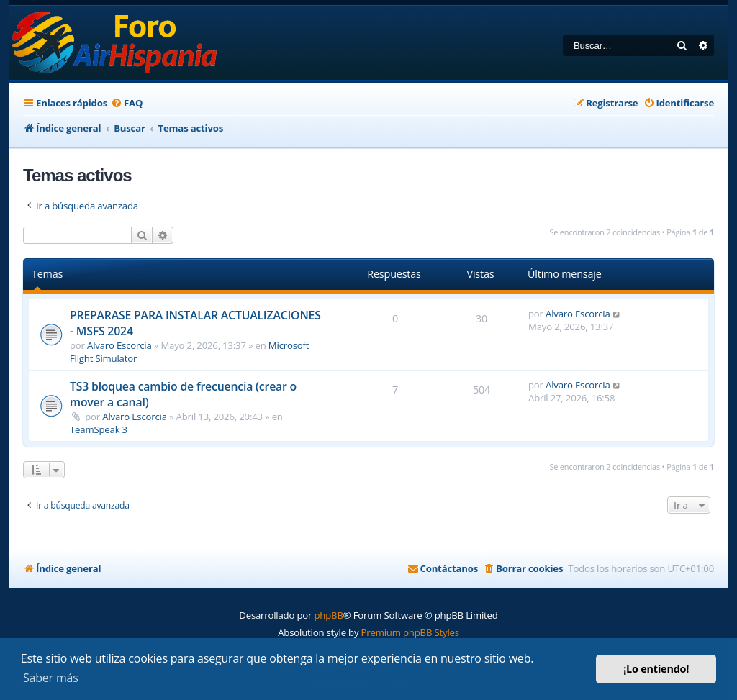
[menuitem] (127, 103)
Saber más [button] (51, 678)
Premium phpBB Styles (410, 632)
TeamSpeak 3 (99, 429)
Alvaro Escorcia (119, 345)
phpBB (328, 615)
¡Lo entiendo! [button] (656, 669)
